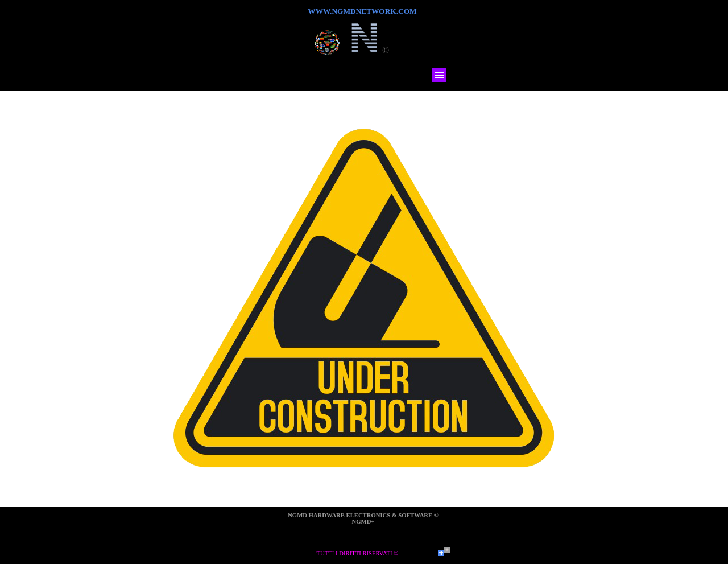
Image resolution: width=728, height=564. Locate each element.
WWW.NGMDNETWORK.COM (362, 11)
